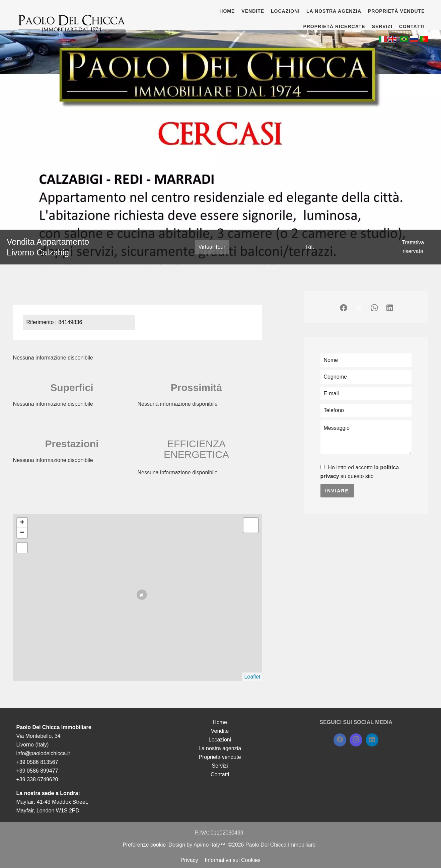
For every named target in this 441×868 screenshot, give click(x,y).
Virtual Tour (212, 247)
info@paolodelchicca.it (43, 753)
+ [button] (22, 523)
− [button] (22, 533)
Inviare (337, 491)
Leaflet (252, 677)
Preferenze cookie (144, 845)
